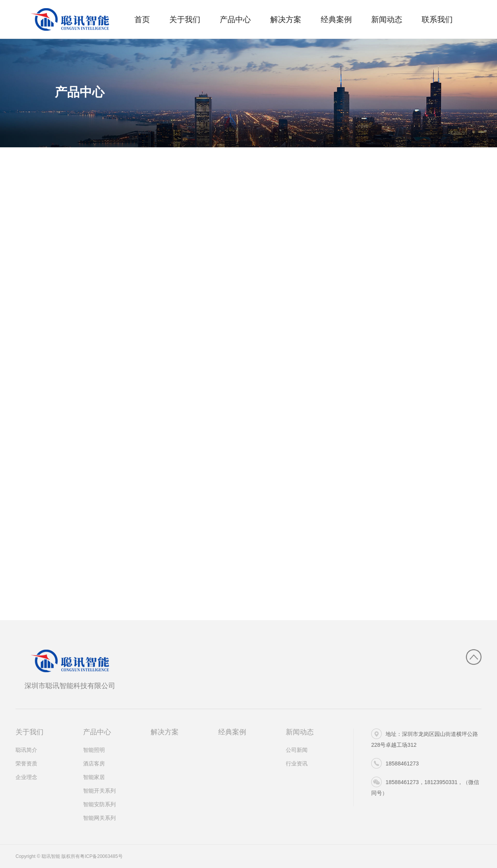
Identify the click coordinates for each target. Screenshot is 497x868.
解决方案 (286, 19)
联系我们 (437, 19)
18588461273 (395, 763)
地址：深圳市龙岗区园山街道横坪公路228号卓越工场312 (425, 738)
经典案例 (336, 19)
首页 (142, 19)
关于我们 (185, 19)
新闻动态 (387, 19)
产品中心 (235, 19)
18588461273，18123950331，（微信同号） (425, 786)
